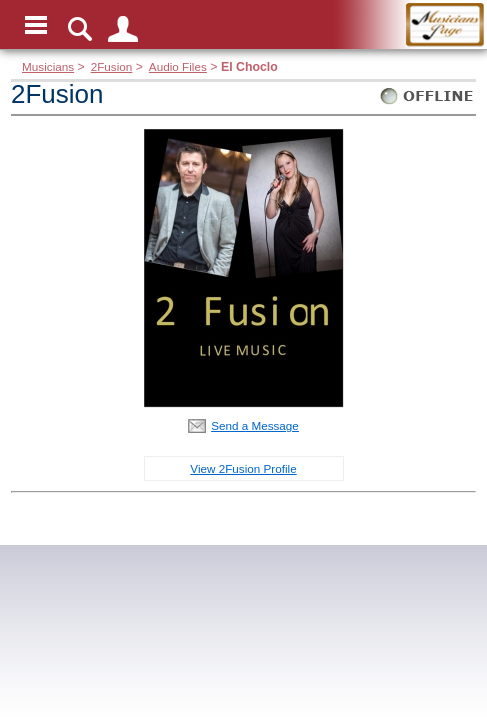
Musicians (48, 66)
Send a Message (255, 425)
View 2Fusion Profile (243, 468)
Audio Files (178, 66)
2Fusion (112, 66)
